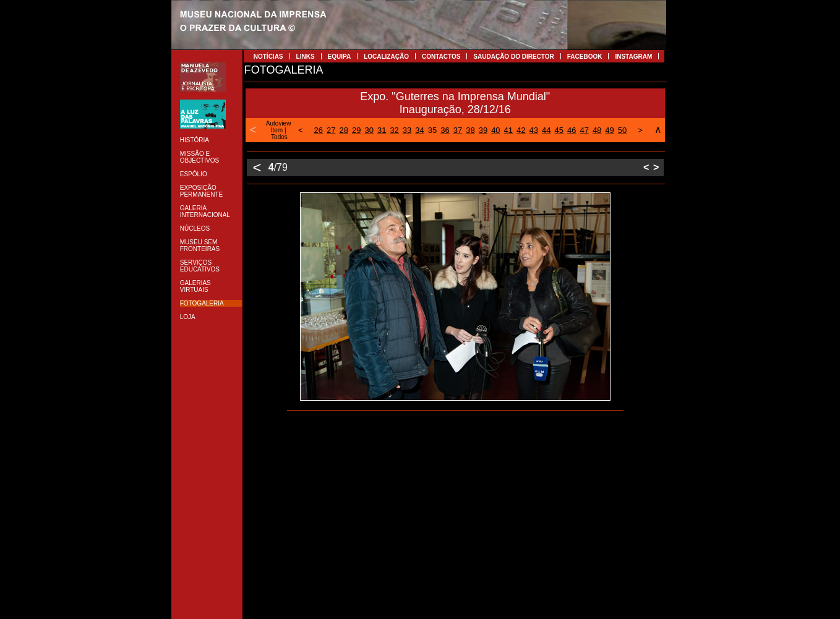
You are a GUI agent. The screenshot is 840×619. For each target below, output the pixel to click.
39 (483, 130)
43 (534, 130)
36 (445, 130)
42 (521, 130)
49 (609, 130)
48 (597, 130)
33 (407, 130)
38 (470, 130)
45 (559, 130)
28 (344, 130)
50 (622, 130)
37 (458, 130)
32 (394, 130)
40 (495, 130)
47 (584, 130)
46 (572, 130)
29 (356, 130)
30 (369, 130)
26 (319, 130)
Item (277, 130)
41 (508, 130)
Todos (279, 137)
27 (331, 130)
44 (546, 130)
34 (419, 130)
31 (382, 130)
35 (432, 130)
